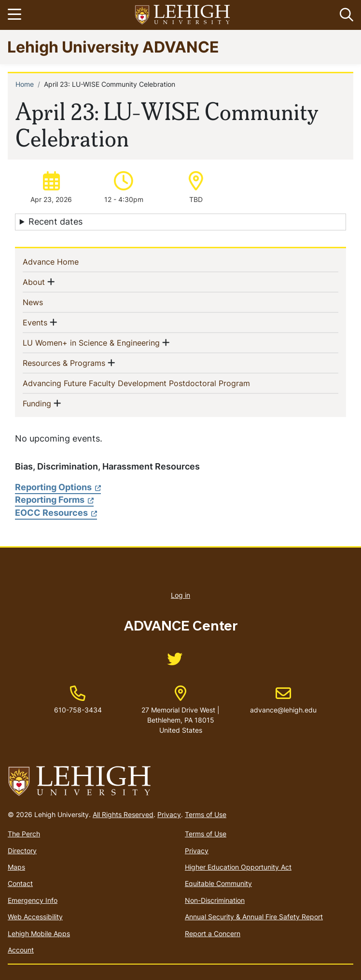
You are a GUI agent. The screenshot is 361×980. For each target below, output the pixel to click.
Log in (180, 595)
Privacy (169, 814)
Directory (22, 851)
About (34, 282)
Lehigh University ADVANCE (113, 47)
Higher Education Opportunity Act (238, 867)
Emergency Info (33, 900)
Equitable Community (218, 883)
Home (25, 84)
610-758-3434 (78, 710)
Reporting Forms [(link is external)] (54, 500)
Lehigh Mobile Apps (39, 933)
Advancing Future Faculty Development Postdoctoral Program (152, 383)
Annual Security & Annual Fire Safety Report (254, 917)
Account (21, 950)
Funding (37, 403)
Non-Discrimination (215, 900)
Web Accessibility (35, 917)
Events (35, 322)
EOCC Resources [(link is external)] (56, 513)
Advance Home (66, 261)
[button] (345, 15)
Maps (16, 867)
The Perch (24, 834)
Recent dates (56, 222)
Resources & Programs (64, 362)
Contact (20, 883)
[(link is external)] (175, 662)
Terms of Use (206, 814)
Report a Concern (213, 933)
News (49, 302)
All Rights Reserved (123, 814)
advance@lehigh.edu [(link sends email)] (283, 700)
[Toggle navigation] (16, 15)
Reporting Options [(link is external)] (58, 487)
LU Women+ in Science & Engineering (91, 342)
